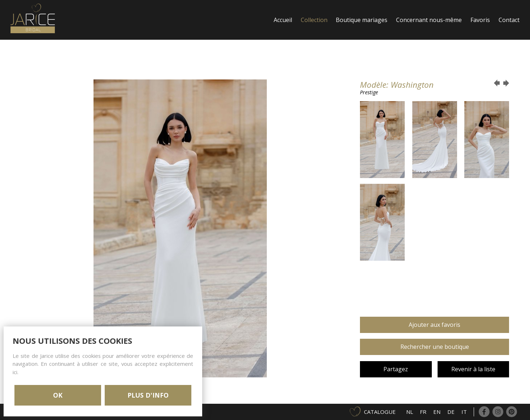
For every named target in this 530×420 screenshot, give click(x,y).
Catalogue (380, 412)
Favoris (480, 20)
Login (281, 60)
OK (58, 395)
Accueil (283, 20)
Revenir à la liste (473, 369)
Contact (509, 20)
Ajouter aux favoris (435, 325)
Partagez (396, 369)
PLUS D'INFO (148, 395)
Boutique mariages (362, 20)
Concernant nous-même (429, 20)
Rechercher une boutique (435, 347)
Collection (314, 20)
